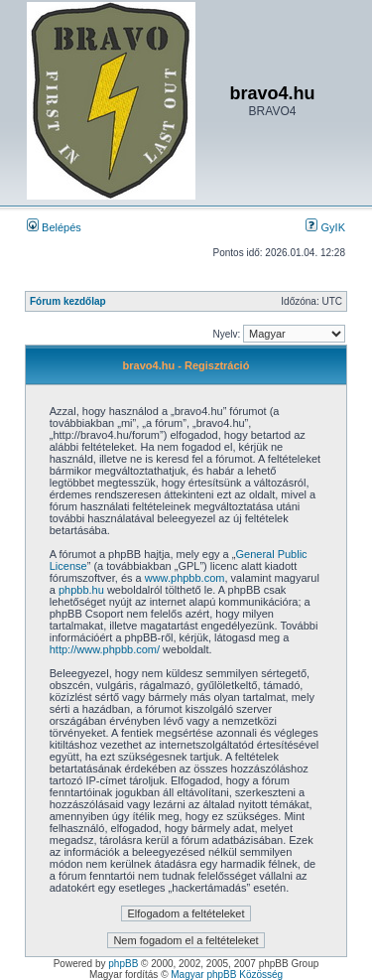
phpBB (123, 964)
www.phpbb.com (185, 578)
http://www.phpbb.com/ (105, 649)
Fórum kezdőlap (68, 301)
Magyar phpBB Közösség (227, 975)
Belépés (54, 227)
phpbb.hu (81, 590)
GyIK (325, 227)
